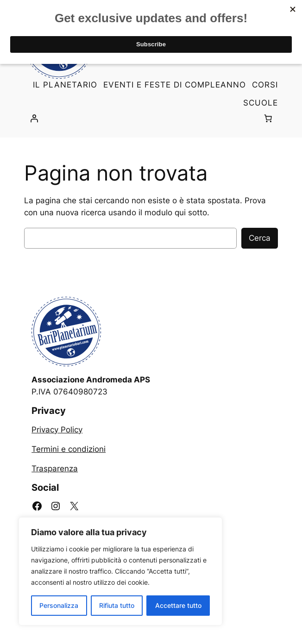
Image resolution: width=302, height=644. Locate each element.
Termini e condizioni (69, 449)
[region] (120, 571)
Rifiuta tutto (117, 605)
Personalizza (59, 605)
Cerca (260, 238)
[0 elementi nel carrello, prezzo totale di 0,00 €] (268, 119)
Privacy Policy (57, 430)
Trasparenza (55, 469)
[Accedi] (34, 119)
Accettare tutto (178, 605)
